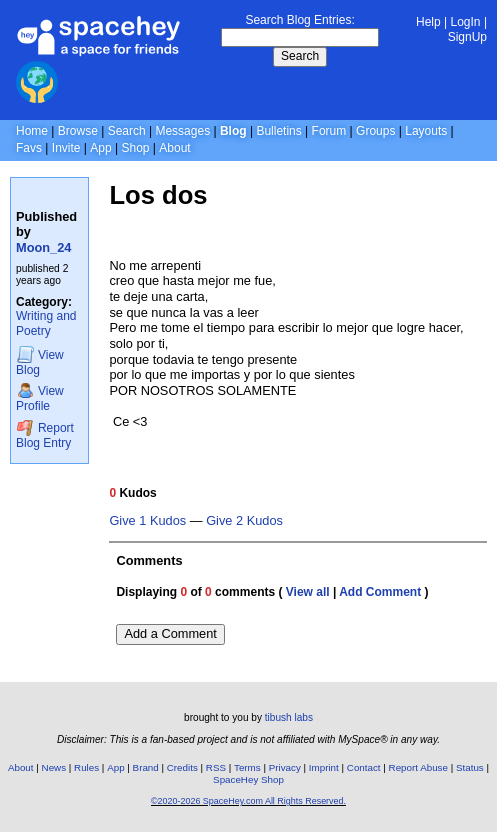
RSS (216, 767)
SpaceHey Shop (248, 779)
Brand (146, 767)
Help (428, 22)
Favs (29, 148)
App (100, 148)
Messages (182, 131)
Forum (329, 131)
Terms (247, 767)
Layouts (426, 131)
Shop (135, 148)
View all (308, 592)
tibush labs (289, 717)
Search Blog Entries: (299, 20)
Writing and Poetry (46, 323)
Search (300, 56)
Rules (86, 767)
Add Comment (380, 592)
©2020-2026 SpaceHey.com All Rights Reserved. (248, 801)
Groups (375, 131)
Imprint (324, 767)
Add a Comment (170, 633)
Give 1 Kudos (147, 521)
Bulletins (278, 131)
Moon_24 (43, 247)
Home (32, 131)
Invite (66, 148)
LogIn (466, 22)
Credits (182, 767)
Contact (364, 767)
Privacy (285, 767)
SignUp (467, 37)
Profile (40, 397)
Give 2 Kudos (244, 521)
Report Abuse (418, 767)
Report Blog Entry (45, 434)
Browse (78, 131)
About (174, 148)
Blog (233, 131)
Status (470, 767)
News (54, 767)
